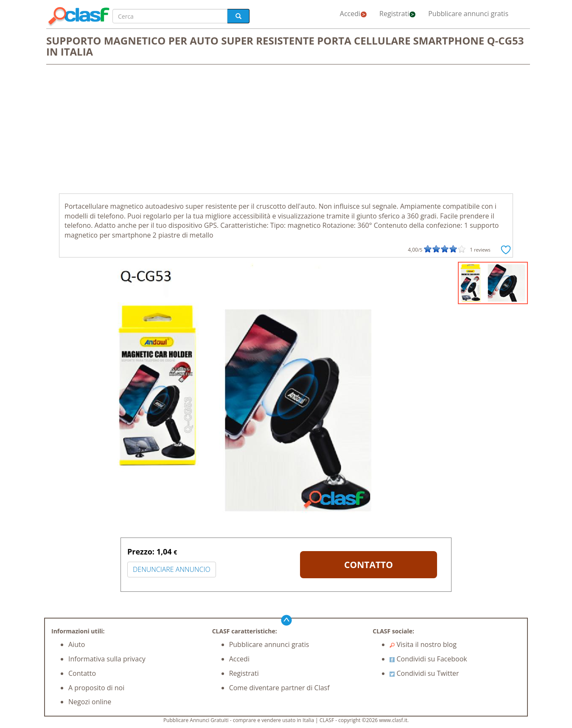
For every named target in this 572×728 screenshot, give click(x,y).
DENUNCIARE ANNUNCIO (172, 569)
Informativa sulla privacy (107, 659)
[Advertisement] (286, 130)
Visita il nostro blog (423, 644)
